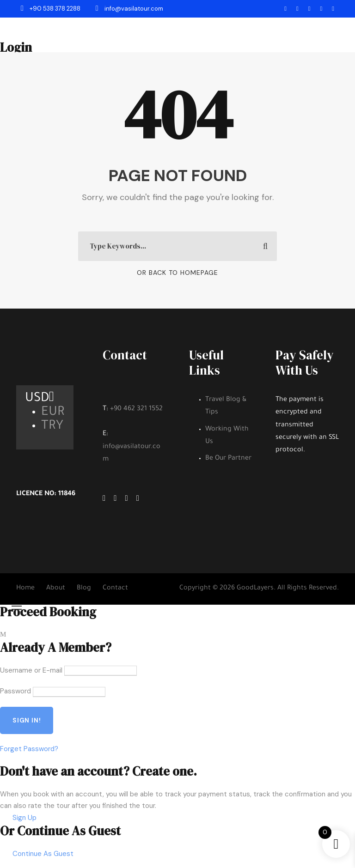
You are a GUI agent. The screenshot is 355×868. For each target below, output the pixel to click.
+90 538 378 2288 (51, 9)
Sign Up (24, 818)
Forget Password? (29, 749)
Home (25, 589)
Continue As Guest (43, 854)
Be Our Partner (228, 459)
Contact (115, 589)
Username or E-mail (31, 670)
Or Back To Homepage (177, 273)
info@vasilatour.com (129, 9)
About (56, 589)
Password (15, 691)
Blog (84, 589)
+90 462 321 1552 (136, 409)
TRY (52, 427)
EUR (53, 413)
